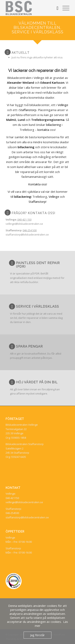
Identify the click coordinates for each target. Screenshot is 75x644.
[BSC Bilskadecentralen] (31, 8)
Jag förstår (37, 635)
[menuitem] (55, 8)
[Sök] (55, 8)
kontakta (43, 130)
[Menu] (64, 8)
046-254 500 (30, 230)
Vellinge (63, 105)
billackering (53, 125)
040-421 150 (24, 220)
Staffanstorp (28, 110)
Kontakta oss (37, 184)
